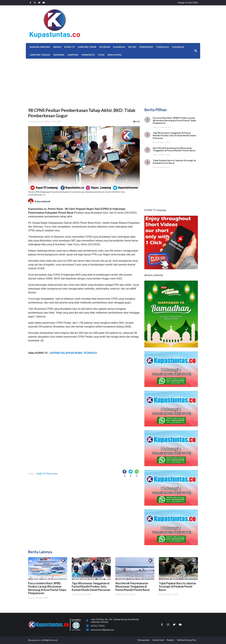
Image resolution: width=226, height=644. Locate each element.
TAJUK (101, 55)
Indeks (57, 47)
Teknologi (162, 47)
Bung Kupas (115, 55)
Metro (132, 47)
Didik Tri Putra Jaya (47, 473)
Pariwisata (88, 55)
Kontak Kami (158, 640)
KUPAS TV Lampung (155, 210)
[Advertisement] (113, 82)
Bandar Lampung (40, 47)
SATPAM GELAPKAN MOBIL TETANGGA (73, 353)
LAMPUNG (73, 55)
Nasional (59, 55)
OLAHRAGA (178, 47)
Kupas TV (69, 47)
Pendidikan (146, 47)
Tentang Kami (143, 640)
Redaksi (170, 640)
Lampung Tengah (40, 55)
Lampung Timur (87, 47)
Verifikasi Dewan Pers (187, 640)
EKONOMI (105, 47)
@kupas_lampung (154, 275)
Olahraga (119, 47)
